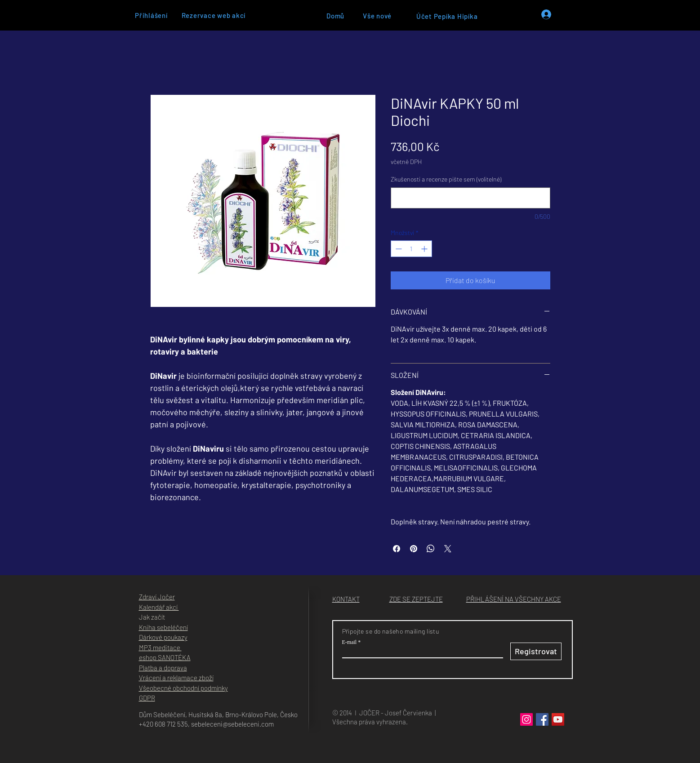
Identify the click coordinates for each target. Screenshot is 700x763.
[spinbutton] (411, 249)
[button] (416, 599)
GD (143, 698)
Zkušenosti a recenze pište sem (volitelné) (446, 179)
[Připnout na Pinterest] (414, 549)
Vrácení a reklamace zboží (176, 678)
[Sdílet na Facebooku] (397, 549)
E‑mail (350, 642)
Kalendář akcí (159, 607)
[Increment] (425, 249)
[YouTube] (558, 719)
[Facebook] (542, 719)
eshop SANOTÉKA (165, 657)
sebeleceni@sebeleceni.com (232, 724)
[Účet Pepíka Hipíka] (447, 16)
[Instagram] (526, 719)
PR (151, 698)
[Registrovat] (536, 651)
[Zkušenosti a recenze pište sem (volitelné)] (470, 198)
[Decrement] (398, 249)
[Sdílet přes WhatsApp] (431, 549)
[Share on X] (448, 549)
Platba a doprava (163, 668)
